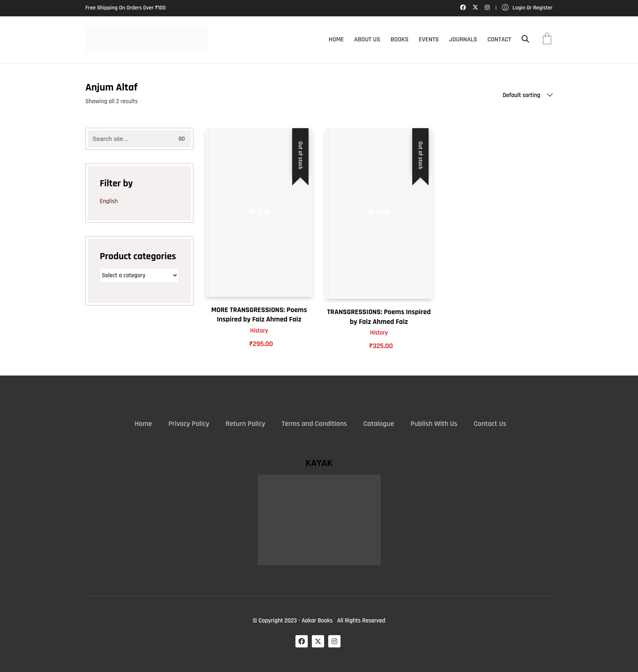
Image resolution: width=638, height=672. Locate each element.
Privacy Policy (189, 424)
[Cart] (547, 40)
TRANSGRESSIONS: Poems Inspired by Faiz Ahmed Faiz (379, 317)
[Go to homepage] (147, 40)
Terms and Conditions (314, 424)
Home (143, 424)
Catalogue (379, 424)
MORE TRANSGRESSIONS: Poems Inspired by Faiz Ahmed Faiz (259, 315)
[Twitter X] (318, 641)
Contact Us (490, 424)
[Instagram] (334, 641)
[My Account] (527, 8)
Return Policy (246, 424)
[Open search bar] (525, 39)
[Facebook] (302, 641)
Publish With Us (434, 424)
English (109, 201)
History (259, 331)
